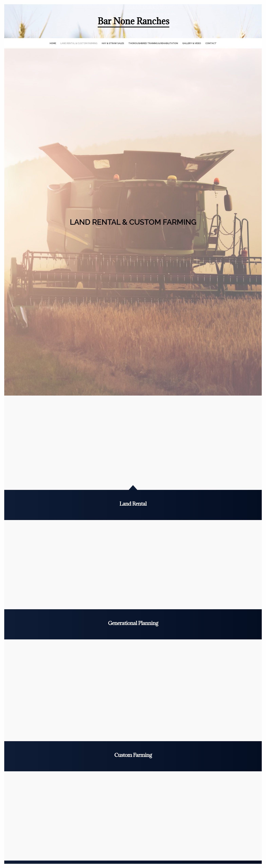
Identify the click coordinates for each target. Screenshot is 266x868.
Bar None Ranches (134, 21)
